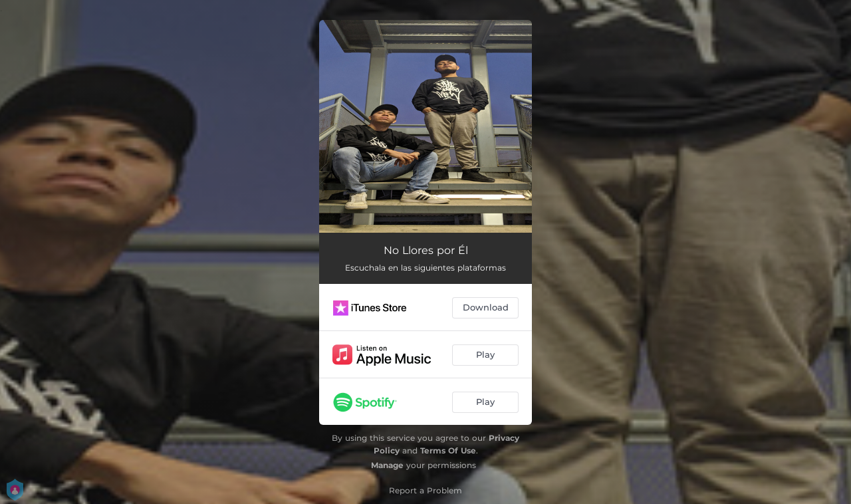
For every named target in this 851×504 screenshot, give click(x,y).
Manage (387, 465)
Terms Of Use (448, 450)
